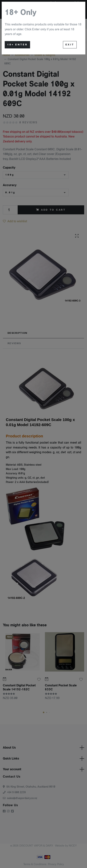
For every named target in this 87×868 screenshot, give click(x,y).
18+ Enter (17, 45)
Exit (70, 45)
